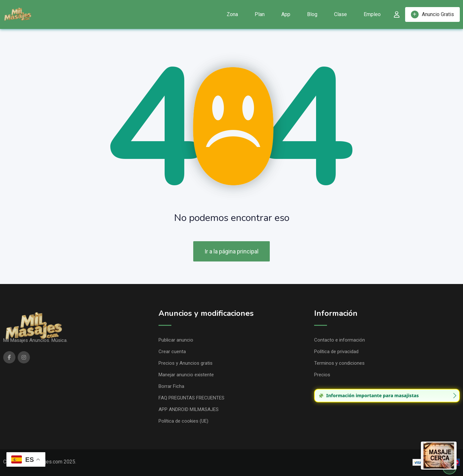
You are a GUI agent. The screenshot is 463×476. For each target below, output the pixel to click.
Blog (312, 14)
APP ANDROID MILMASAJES (189, 409)
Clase (340, 14)
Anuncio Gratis (432, 14)
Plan (260, 14)
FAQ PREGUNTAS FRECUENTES (191, 398)
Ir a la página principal (232, 251)
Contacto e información (340, 340)
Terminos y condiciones (339, 363)
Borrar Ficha (171, 386)
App (286, 14)
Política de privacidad (336, 352)
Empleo (372, 14)
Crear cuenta (172, 352)
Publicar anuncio (176, 340)
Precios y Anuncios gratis (186, 363)
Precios (322, 375)
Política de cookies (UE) (183, 421)
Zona (232, 14)
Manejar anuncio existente (186, 375)
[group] (387, 396)
